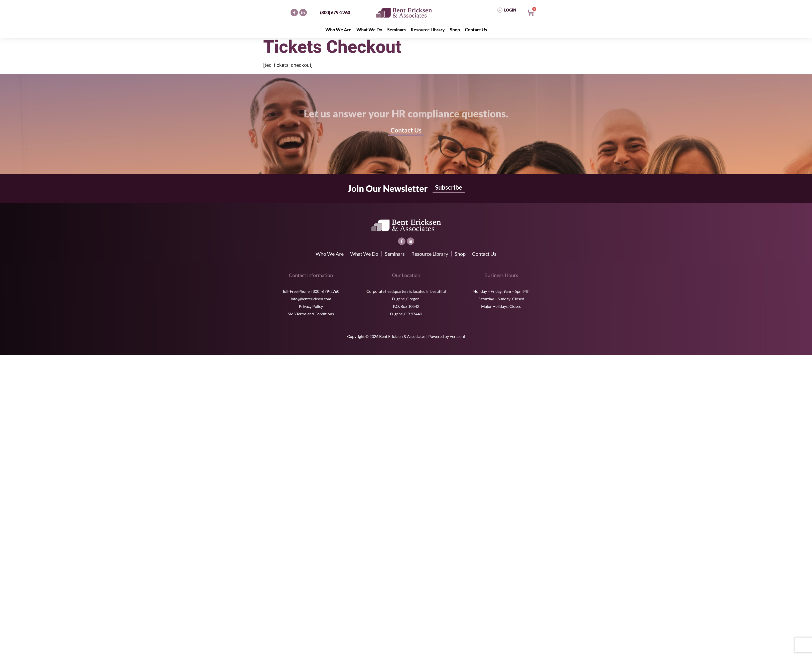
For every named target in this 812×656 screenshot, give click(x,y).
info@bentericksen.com (311, 299)
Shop (455, 30)
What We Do (369, 30)
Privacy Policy (311, 306)
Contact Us (476, 30)
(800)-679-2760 (325, 291)
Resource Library (428, 30)
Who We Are (338, 30)
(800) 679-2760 (335, 13)
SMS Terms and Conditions (311, 314)
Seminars (396, 30)
